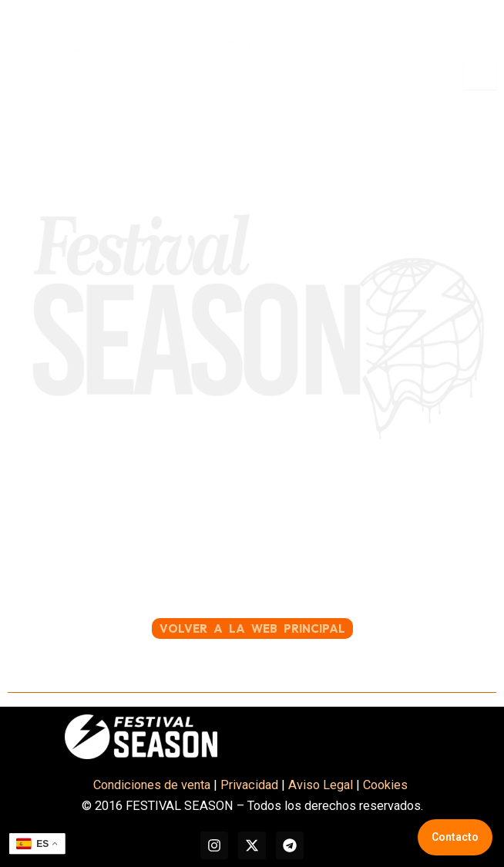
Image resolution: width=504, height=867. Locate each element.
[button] (29, 76)
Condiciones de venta (152, 785)
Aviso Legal (321, 785)
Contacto (455, 837)
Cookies (387, 785)
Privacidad (249, 785)
